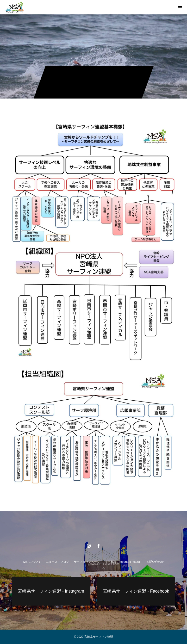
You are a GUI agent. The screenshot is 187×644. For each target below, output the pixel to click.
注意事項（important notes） (123, 562)
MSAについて (32, 562)
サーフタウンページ (87, 562)
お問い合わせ (155, 562)
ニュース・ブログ (57, 562)
